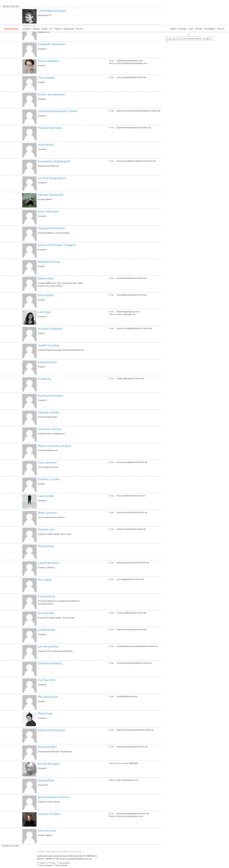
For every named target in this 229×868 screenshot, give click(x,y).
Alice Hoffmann (48, 211)
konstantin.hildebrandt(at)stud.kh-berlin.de (136, 161)
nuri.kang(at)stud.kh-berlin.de (130, 579)
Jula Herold (46, 144)
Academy (27, 29)
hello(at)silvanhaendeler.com (130, 61)
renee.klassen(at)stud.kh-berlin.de (132, 747)
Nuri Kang (44, 579)
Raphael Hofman (49, 261)
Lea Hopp (44, 312)
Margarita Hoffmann (51, 228)
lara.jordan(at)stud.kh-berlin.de (131, 496)
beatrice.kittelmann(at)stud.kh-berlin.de (135, 730)
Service (80, 29)
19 (4, 6)
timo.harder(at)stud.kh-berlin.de (131, 77)
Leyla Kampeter (49, 563)
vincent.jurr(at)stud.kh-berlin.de (131, 529)
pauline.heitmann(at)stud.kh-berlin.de (134, 127)
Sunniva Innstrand (50, 395)
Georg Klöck (46, 780)
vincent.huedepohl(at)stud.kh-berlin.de (134, 328)
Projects (58, 29)
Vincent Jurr (46, 529)
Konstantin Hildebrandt (54, 161)
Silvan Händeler (49, 61)
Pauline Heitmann (50, 128)
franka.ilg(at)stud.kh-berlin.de (130, 378)
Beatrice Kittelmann (52, 730)
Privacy (51, 863)
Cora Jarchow (47, 462)
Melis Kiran (45, 713)
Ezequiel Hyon (47, 362)
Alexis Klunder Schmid (53, 797)
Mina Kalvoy (46, 546)
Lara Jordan (46, 496)
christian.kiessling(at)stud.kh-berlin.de (134, 663)
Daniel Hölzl (46, 278)
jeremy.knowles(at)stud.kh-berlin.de (133, 814)
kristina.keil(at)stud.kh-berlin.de (131, 613)
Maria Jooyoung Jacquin (54, 446)
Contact (199, 29)
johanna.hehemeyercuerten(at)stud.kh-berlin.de (139, 111)
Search (173, 29)
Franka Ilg (44, 379)
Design (45, 29)
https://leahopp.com (126, 314)
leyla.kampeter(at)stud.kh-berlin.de (133, 563)
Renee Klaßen (47, 747)
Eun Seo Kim (46, 680)
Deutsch (221, 29)
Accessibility (210, 29)
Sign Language (60, 865)
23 (17, 6)
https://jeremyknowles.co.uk (130, 816)
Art (51, 29)
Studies (36, 29)
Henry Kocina (47, 830)
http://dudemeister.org (127, 780)
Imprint (41, 863)
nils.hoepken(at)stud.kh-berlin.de (132, 295)
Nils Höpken (46, 295)
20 (7, 6)
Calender (182, 29)
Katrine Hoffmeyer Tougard (56, 245)
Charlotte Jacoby (49, 429)
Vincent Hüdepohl (50, 328)
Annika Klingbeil (49, 763)
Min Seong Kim (48, 697)
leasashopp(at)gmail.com (128, 312)
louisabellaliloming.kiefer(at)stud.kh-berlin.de (137, 646)
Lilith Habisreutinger (52, 11)
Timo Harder (46, 77)
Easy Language (44, 865)
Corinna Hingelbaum (52, 178)
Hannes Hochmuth (50, 195)
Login (191, 29)
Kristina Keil (46, 613)
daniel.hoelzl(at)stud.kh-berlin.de (132, 278)
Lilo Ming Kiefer (48, 646)
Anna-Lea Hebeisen (51, 94)
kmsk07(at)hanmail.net (127, 696)
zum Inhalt (0, 0)
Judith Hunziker (49, 345)
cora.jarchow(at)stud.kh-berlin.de (132, 462)
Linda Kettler (47, 630)
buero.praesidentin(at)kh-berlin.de (76, 859)
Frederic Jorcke (49, 479)
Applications (69, 29)
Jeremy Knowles (49, 814)
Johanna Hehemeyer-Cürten (57, 111)
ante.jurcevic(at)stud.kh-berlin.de (132, 512)
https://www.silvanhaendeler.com (132, 63)
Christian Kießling (50, 663)
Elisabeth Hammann (52, 44)
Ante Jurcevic (47, 512)
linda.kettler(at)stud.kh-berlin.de (132, 629)
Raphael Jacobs (49, 412)
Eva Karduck (46, 596)
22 (14, 6)
